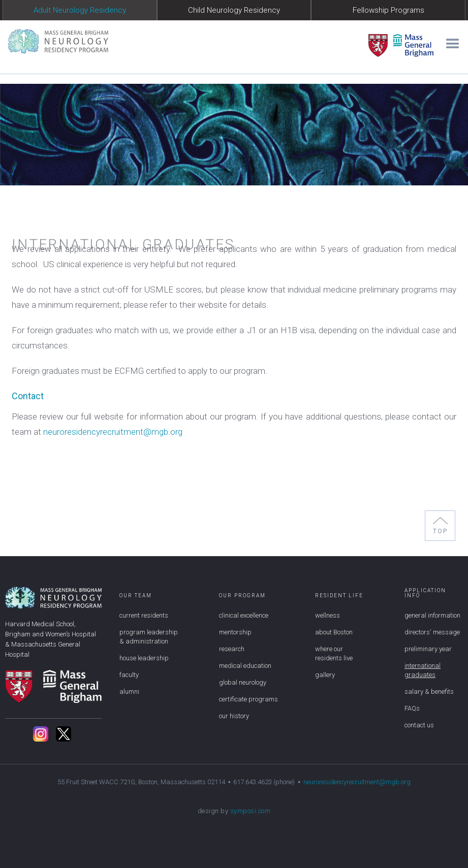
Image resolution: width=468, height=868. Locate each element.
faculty (129, 675)
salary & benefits (429, 692)
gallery (325, 675)
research (232, 649)
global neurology (243, 682)
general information (432, 615)
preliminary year (428, 649)
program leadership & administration (149, 637)
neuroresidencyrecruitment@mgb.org (113, 432)
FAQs (412, 708)
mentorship (235, 632)
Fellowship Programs (388, 10)
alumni (129, 692)
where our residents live (334, 653)
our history (234, 716)
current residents (144, 615)
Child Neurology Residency (234, 10)
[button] (451, 42)
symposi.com (251, 811)
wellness (327, 615)
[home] (54, 41)
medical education (245, 666)
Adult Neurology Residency (80, 10)
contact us (419, 725)
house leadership (144, 658)
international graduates (423, 670)
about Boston (334, 632)
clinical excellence (244, 615)
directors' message (432, 632)
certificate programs (248, 699)
